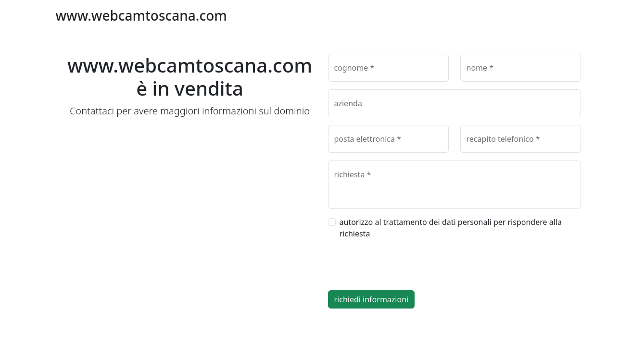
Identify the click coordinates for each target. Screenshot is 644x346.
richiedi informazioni (372, 299)
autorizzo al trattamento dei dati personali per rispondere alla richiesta (451, 228)
